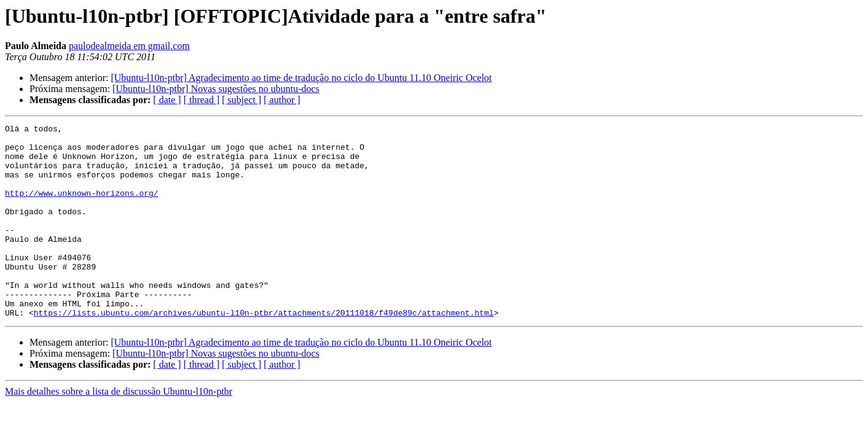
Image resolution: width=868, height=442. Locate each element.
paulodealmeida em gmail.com (129, 46)
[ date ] (167, 100)
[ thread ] (202, 100)
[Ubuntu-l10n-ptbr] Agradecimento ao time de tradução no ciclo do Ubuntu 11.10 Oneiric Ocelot (301, 78)
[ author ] (282, 100)
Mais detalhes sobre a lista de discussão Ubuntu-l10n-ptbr (119, 430)
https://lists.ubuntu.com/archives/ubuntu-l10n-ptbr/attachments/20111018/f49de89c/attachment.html (264, 351)
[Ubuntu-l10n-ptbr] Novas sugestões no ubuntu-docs (216, 89)
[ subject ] (241, 100)
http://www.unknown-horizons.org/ (82, 207)
